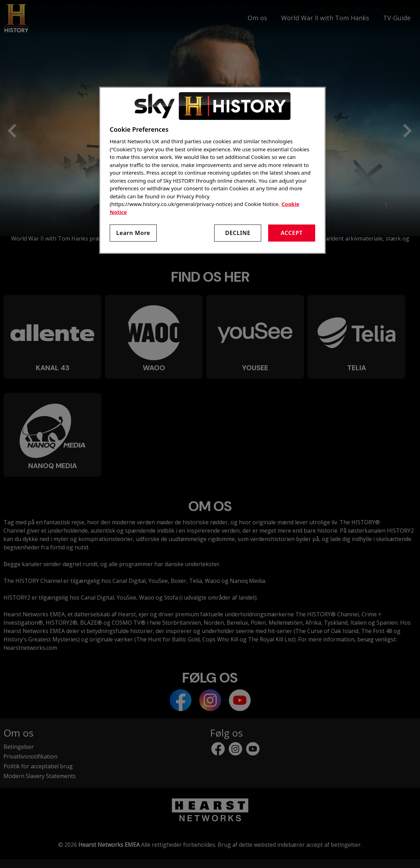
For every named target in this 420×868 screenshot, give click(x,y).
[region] (212, 170)
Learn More (133, 233)
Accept (292, 233)
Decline (238, 233)
